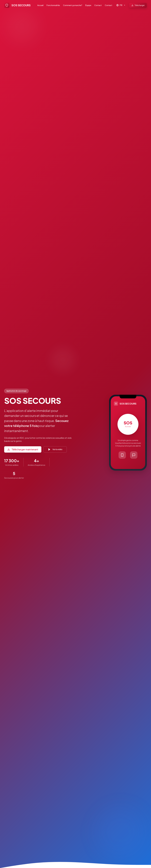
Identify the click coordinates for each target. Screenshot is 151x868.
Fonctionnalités (53, 5)
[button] (128, 433)
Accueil (40, 5)
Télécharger (138, 5)
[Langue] (121, 5)
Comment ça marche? (73, 5)
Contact (98, 5)
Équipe (88, 5)
